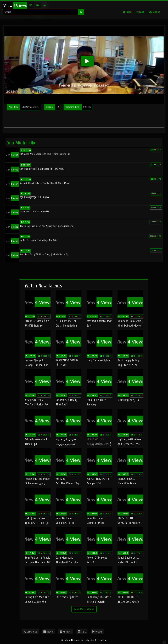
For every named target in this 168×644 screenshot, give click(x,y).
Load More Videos (84, 609)
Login (140, 12)
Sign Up (155, 12)
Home (127, 12)
